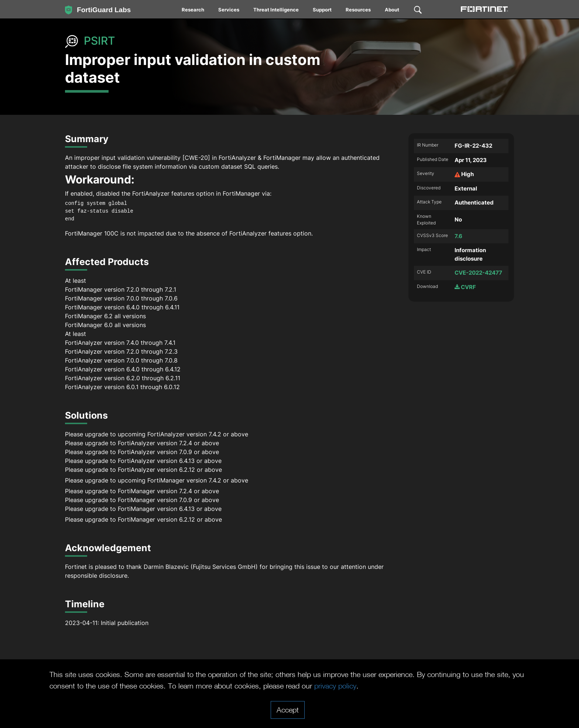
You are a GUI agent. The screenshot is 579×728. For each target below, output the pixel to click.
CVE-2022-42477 (478, 273)
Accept (288, 710)
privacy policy (335, 686)
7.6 (458, 236)
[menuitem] (193, 11)
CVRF (465, 287)
